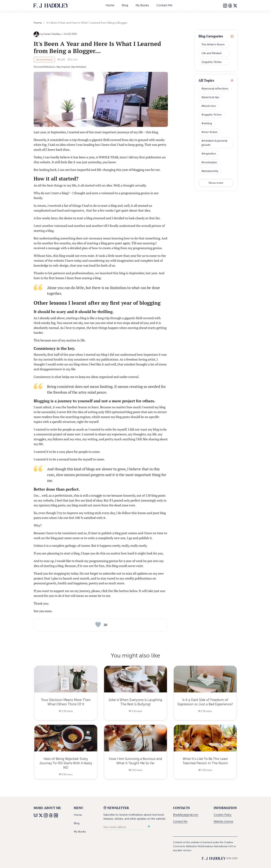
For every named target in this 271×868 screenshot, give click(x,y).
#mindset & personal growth (214, 143)
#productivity (210, 171)
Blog (125, 5)
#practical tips (210, 97)
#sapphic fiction (212, 115)
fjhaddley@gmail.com (186, 815)
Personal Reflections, (45, 67)
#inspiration (209, 154)
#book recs (209, 106)
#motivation (209, 162)
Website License (223, 822)
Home (110, 5)
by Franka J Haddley (47, 34)
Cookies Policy (223, 815)
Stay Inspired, (63, 67)
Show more (216, 183)
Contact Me (164, 5)
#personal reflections (215, 88)
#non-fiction (210, 132)
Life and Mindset (44, 60)
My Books (142, 5)
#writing (207, 123)
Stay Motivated (79, 67)
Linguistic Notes (212, 62)
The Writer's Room (213, 44)
